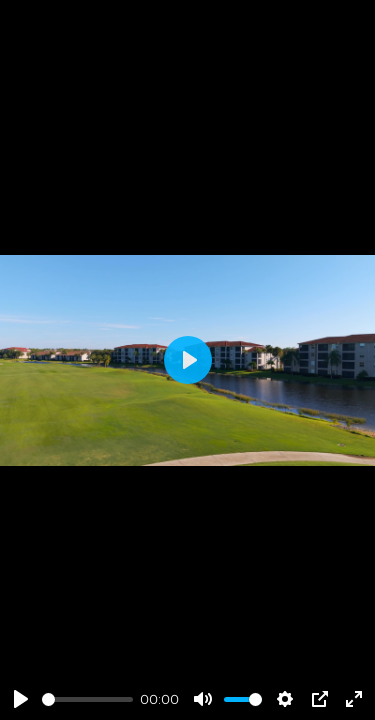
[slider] (87, 699)
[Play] (21, 699)
